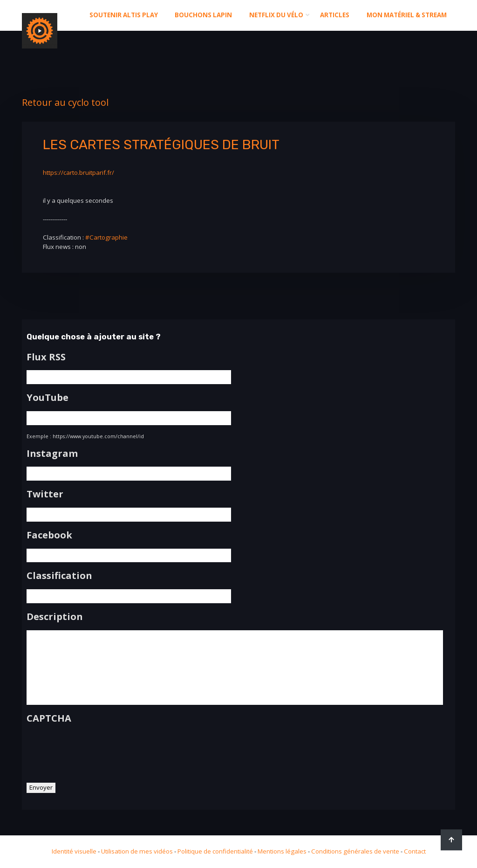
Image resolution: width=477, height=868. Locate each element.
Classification (59, 576)
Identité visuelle (74, 851)
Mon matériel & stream (407, 15)
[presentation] (97, 750)
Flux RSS (46, 357)
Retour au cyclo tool (65, 102)
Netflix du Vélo (276, 15)
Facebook (49, 535)
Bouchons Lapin (203, 15)
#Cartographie (106, 237)
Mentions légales (282, 851)
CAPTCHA (49, 718)
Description (55, 617)
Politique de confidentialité (215, 851)
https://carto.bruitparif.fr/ (78, 172)
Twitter (45, 494)
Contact (415, 851)
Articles (335, 15)
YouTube (48, 398)
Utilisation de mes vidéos (137, 851)
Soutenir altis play (124, 15)
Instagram (52, 454)
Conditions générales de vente (355, 851)
